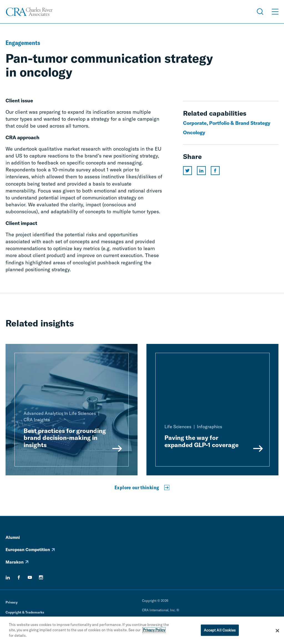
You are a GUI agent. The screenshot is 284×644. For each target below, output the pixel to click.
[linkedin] (8, 577)
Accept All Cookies (220, 632)
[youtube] (30, 577)
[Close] (277, 632)
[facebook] (19, 577)
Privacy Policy (154, 632)
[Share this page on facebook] (215, 171)
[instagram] (41, 577)
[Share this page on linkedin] (201, 171)
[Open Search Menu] (260, 12)
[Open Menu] (275, 12)
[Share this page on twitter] (187, 171)
